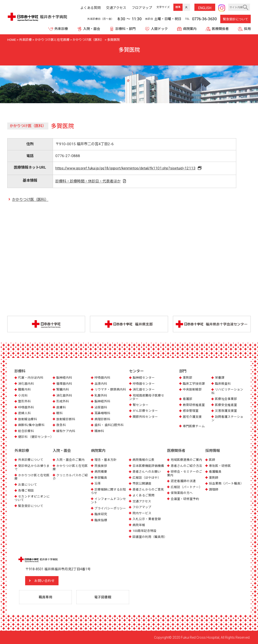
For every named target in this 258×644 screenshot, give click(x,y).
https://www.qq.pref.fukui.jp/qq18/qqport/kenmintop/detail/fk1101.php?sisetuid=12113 (126, 168)
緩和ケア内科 (66, 431)
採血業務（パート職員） (226, 483)
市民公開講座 (142, 483)
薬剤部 (188, 378)
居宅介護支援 (192, 417)
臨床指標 (101, 520)
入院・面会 (92, 29)
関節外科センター (145, 417)
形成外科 (63, 401)
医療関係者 (220, 29)
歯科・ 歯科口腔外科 (109, 425)
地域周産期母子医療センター (147, 397)
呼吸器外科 (26, 407)
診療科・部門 (125, 29)
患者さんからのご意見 (148, 489)
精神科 (99, 431)
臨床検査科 (223, 384)
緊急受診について (236, 19)
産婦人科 (24, 413)
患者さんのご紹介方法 (186, 466)
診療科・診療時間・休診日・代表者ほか (88, 181)
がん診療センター (145, 411)
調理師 (214, 489)
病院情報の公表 (144, 460)
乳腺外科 (101, 395)
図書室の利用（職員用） (150, 537)
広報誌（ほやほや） (147, 477)
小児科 (23, 395)
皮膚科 (61, 407)
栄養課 (220, 378)
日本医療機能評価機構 (148, 466)
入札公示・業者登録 (147, 519)
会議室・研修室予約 (185, 499)
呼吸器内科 (102, 378)
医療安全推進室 (226, 405)
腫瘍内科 (24, 389)
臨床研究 (101, 514)
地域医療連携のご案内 (186, 460)
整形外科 (24, 401)
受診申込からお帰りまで (32, 467)
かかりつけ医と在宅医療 (32, 477)
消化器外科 (64, 395)
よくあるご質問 (144, 495)
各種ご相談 (26, 490)
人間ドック (159, 29)
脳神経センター (144, 378)
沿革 (98, 483)
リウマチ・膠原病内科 (110, 389)
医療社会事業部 (226, 399)
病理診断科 (102, 419)
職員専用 (45, 597)
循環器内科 (64, 384)
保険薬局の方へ (182, 493)
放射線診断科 (66, 419)
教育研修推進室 (194, 405)
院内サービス (142, 513)
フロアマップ (142, 507)
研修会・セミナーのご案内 (185, 473)
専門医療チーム (194, 426)
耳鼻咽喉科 (102, 413)
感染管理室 (191, 411)
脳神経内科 (64, 378)
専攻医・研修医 (220, 466)
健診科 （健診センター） (36, 437)
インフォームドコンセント (108, 500)
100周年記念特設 (144, 531)
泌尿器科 (101, 407)
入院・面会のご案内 (70, 460)
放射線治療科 (28, 419)
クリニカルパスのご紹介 (70, 477)
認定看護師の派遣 (183, 481)
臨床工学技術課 (194, 384)
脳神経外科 (102, 401)
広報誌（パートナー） (186, 487)
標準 (178, 7)
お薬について (28, 484)
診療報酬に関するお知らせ (108, 491)
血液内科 (101, 384)
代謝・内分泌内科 (31, 378)
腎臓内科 (63, 389)
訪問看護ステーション (227, 418)
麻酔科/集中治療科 (31, 425)
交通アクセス (142, 501)
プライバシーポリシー (110, 508)
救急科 (61, 425)
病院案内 (190, 29)
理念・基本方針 (106, 460)
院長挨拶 (101, 466)
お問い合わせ (45, 580)
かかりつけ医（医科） (30, 200)
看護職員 (215, 472)
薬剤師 (214, 477)
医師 (212, 460)
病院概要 (101, 472)
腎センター (141, 405)
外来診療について (31, 460)
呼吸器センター (144, 384)
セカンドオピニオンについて (32, 498)
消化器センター (144, 389)
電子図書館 (103, 597)
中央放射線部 (192, 389)
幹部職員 (101, 477)
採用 (247, 29)
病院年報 (139, 525)
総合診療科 (26, 431)
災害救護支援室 (226, 411)
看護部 (188, 399)
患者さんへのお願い (147, 472)
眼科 (59, 413)
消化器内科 (26, 384)
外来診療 (61, 29)
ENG (205, 8)
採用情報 (213, 451)
